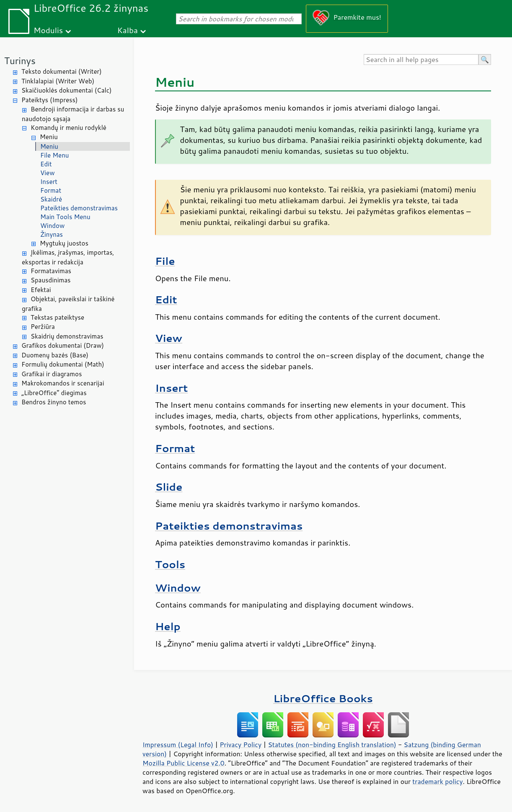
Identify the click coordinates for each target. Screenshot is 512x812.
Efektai (41, 290)
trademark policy (437, 781)
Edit (46, 164)
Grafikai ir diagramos (52, 374)
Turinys (20, 61)
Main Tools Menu (65, 217)
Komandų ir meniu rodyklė (69, 128)
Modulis (48, 30)
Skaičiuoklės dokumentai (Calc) (66, 90)
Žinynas (52, 234)
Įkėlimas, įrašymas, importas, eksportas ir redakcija (68, 257)
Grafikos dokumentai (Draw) (63, 345)
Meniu (49, 137)
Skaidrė (51, 199)
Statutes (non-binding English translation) (332, 745)
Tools (170, 564)
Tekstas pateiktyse (57, 317)
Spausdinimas (50, 280)
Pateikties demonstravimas (79, 208)
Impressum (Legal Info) (178, 745)
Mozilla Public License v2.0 (184, 763)
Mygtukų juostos (64, 243)
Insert (49, 182)
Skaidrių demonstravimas (67, 336)
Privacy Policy (240, 745)
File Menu (54, 155)
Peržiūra (43, 327)
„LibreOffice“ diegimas (54, 393)
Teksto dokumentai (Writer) (62, 71)
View (48, 173)
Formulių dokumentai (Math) (63, 364)
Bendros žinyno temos (54, 402)
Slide (169, 487)
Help (168, 626)
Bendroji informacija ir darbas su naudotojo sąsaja (73, 114)
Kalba (128, 30)
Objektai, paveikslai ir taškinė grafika (68, 304)
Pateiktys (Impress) (49, 100)
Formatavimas (51, 271)
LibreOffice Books (323, 698)
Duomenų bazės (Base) (55, 355)
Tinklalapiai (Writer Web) (58, 81)
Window (52, 226)
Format (51, 190)
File (165, 261)
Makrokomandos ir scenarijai (63, 383)
